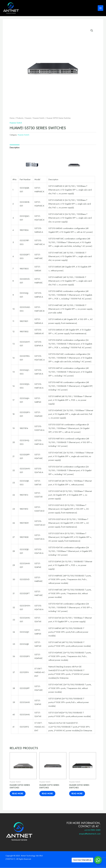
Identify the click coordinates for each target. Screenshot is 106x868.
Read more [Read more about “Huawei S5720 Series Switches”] (77, 793)
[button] (92, 31)
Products (20, 118)
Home (12, 118)
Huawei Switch (39, 118)
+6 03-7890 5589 (92, 830)
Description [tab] (15, 147)
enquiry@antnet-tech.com (90, 834)
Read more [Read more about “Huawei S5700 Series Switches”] (18, 793)
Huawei (28, 118)
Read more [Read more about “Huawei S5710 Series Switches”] (48, 793)
